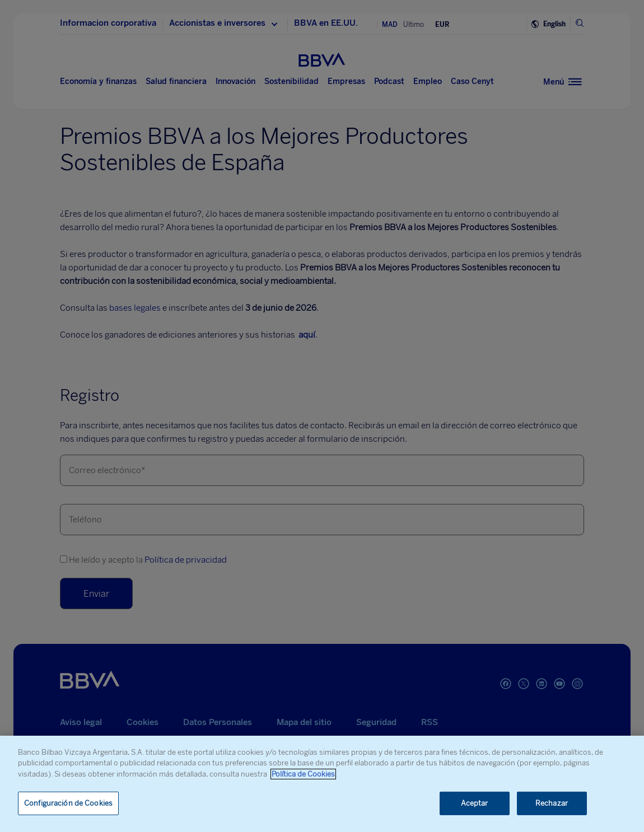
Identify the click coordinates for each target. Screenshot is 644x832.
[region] (322, 784)
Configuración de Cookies (68, 803)
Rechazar (552, 803)
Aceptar (475, 803)
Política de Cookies (303, 774)
